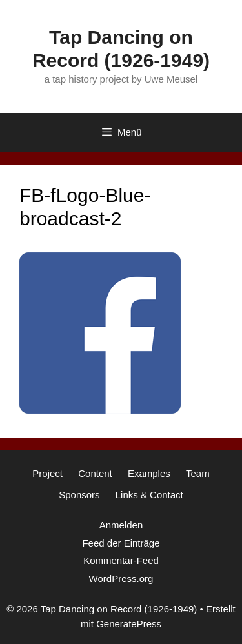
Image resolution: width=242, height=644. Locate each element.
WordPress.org (121, 579)
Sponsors (79, 495)
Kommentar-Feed (121, 560)
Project (47, 473)
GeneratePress (129, 624)
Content (95, 473)
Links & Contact (149, 495)
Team (198, 473)
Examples (149, 473)
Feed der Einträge (121, 543)
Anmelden (121, 525)
